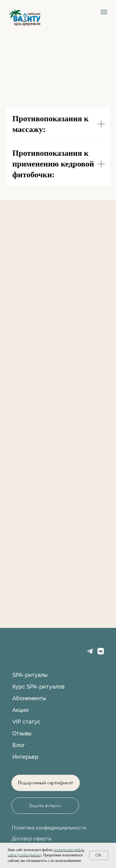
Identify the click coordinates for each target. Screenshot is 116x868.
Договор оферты (32, 839)
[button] (45, 806)
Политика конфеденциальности (49, 828)
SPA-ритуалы (30, 675)
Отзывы (22, 733)
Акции (21, 710)
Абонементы (29, 698)
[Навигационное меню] (104, 12)
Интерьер (25, 757)
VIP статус (26, 722)
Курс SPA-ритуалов (38, 687)
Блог (19, 745)
